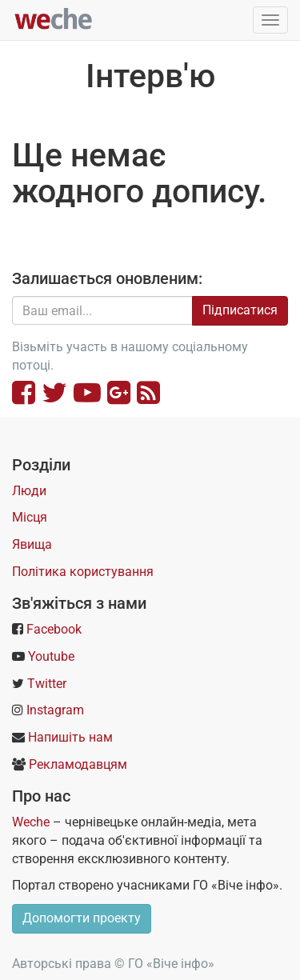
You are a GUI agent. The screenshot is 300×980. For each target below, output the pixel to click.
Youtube (51, 656)
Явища (32, 544)
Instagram (55, 710)
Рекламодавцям (78, 764)
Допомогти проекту (82, 918)
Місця (30, 517)
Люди (29, 491)
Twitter (47, 684)
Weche (31, 822)
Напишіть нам (70, 737)
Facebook (54, 629)
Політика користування (83, 572)
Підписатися (240, 310)
